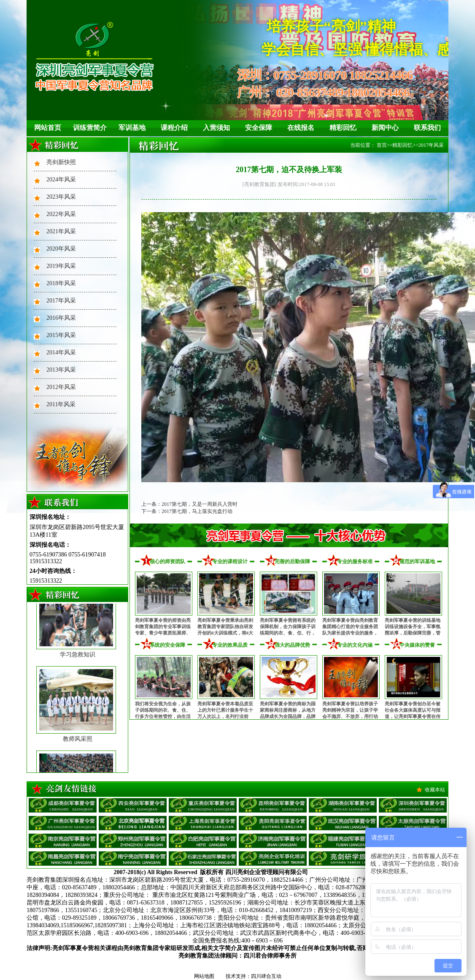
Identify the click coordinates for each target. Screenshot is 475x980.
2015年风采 (61, 335)
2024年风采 (61, 180)
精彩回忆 (343, 128)
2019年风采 (61, 266)
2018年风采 (61, 283)
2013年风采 (61, 370)
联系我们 (427, 128)
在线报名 (301, 128)
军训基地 (132, 128)
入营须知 (216, 128)
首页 (382, 145)
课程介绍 (174, 128)
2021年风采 (61, 231)
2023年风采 (61, 197)
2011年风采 (61, 404)
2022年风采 (61, 214)
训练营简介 (90, 128)
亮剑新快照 (61, 162)
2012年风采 (61, 387)
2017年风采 (61, 301)
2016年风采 (61, 318)
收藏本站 (435, 790)
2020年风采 (61, 249)
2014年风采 (61, 352)
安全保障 (259, 128)
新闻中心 (385, 128)
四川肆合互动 (266, 976)
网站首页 (48, 128)
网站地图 (204, 976)
